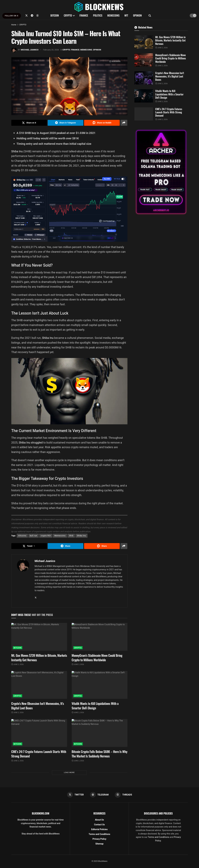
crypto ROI (46, 536)
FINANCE (84, 15)
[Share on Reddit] (102, 123)
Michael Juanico (30, 50)
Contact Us (99, 825)
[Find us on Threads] (37, 15)
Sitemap (99, 844)
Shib (71, 536)
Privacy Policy (99, 839)
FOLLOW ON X (12, 16)
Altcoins (22, 536)
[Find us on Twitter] (26, 15)
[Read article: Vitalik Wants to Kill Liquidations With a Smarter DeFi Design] (100, 685)
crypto (103, 299)
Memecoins (60, 536)
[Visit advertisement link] (161, 172)
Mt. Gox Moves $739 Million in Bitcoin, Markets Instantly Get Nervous (39, 658)
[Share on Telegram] (66, 123)
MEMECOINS (113, 15)
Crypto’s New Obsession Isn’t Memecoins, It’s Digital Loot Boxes (38, 706)
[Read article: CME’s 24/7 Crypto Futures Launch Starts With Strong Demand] (39, 733)
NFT (126, 15)
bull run (34, 536)
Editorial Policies (99, 829)
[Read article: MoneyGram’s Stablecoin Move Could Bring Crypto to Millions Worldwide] (100, 637)
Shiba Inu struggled (31, 443)
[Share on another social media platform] (124, 123)
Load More (69, 773)
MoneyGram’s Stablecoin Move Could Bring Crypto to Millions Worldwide (97, 658)
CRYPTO (68, 15)
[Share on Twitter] (29, 123)
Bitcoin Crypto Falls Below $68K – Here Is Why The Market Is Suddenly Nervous (100, 754)
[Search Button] (150, 15)
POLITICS (98, 15)
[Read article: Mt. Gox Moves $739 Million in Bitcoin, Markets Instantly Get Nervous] (39, 637)
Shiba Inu (17, 151)
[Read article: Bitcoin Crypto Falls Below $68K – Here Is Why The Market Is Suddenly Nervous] (100, 733)
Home (14, 25)
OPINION (137, 15)
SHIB (88, 161)
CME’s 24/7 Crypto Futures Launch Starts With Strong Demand (39, 754)
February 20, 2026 (51, 50)
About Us (99, 820)
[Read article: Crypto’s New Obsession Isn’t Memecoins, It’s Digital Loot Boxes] (39, 685)
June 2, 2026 (17, 664)
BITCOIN (55, 15)
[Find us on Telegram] (32, 15)
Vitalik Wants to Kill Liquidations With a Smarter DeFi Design (95, 706)
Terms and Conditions (99, 834)
